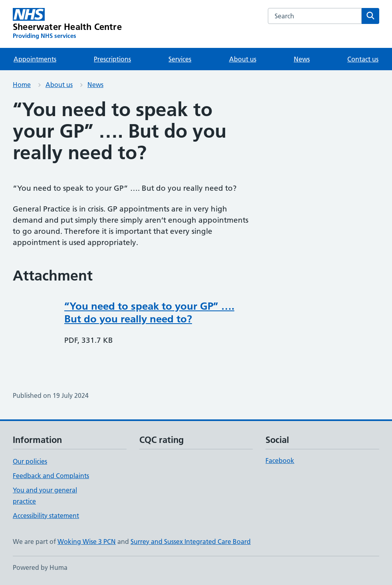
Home (22, 85)
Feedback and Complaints (51, 476)
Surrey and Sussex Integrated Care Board (191, 542)
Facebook (280, 460)
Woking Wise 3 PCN (87, 542)
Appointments (35, 59)
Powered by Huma (40, 567)
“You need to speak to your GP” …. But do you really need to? (149, 312)
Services (180, 59)
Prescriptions (112, 59)
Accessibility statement (46, 516)
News (302, 59)
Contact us (363, 59)
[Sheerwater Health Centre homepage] (67, 24)
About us (243, 59)
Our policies (30, 461)
